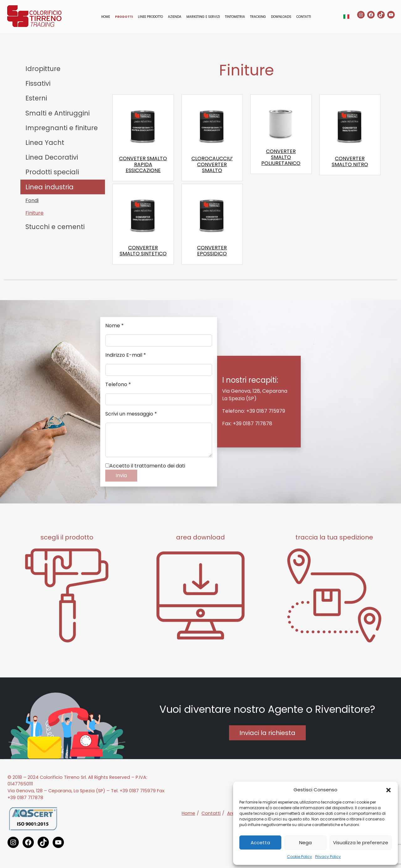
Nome (115, 326)
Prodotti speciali (52, 172)
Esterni (36, 98)
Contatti (304, 17)
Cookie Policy (299, 857)
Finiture (34, 213)
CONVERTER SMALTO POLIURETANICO (281, 157)
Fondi (32, 200)
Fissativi (38, 83)
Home (106, 17)
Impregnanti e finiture (62, 128)
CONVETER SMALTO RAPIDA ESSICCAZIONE (143, 164)
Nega (305, 842)
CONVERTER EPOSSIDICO (212, 251)
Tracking (258, 17)
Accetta (260, 842)
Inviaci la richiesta (267, 733)
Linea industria (49, 187)
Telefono (118, 384)
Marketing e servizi (203, 17)
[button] (388, 790)
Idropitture (43, 69)
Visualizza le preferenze (361, 842)
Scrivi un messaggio (131, 414)
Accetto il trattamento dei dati (145, 466)
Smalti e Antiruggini (57, 113)
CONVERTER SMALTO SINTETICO (143, 251)
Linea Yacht (45, 143)
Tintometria (235, 17)
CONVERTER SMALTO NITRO (350, 161)
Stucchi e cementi (55, 227)
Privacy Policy (328, 857)
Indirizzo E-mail (126, 355)
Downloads (281, 17)
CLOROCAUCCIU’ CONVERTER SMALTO (212, 164)
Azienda (175, 17)
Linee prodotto (150, 17)
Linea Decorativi (52, 157)
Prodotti (124, 17)
